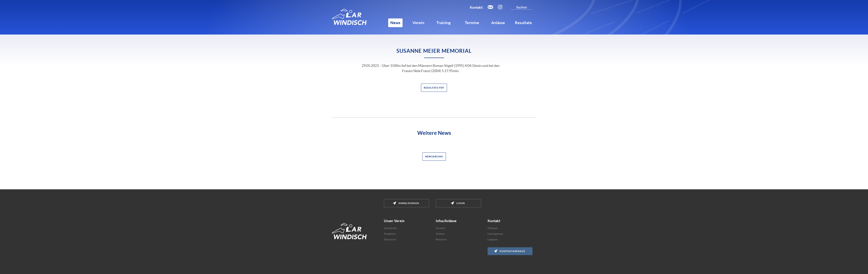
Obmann (493, 228)
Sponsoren (390, 239)
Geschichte (390, 228)
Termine (440, 228)
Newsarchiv (434, 157)
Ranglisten (390, 234)
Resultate (441, 239)
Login (458, 203)
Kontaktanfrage (510, 251)
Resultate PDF (434, 88)
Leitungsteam (495, 234)
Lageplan (493, 239)
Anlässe (440, 234)
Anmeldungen (406, 203)
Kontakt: (477, 7)
